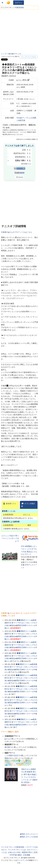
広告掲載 (27, 855)
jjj (17, 80)
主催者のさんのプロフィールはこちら (17, 232)
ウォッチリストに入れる (29, 57)
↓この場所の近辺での (13, 756)
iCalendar (20, 177)
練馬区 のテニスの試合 (29, 837)
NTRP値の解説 (16, 855)
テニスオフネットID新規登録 (12, 8)
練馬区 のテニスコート (29, 834)
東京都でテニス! (15, 54)
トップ (4, 54)
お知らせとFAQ (14, 852)
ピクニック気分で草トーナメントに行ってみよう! (10, 538)
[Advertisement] (19, 30)
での (9, 747)
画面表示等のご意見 (30, 852)
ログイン (19, 3)
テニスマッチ (22, 860)
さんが (8, 739)
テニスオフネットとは (17, 850)
